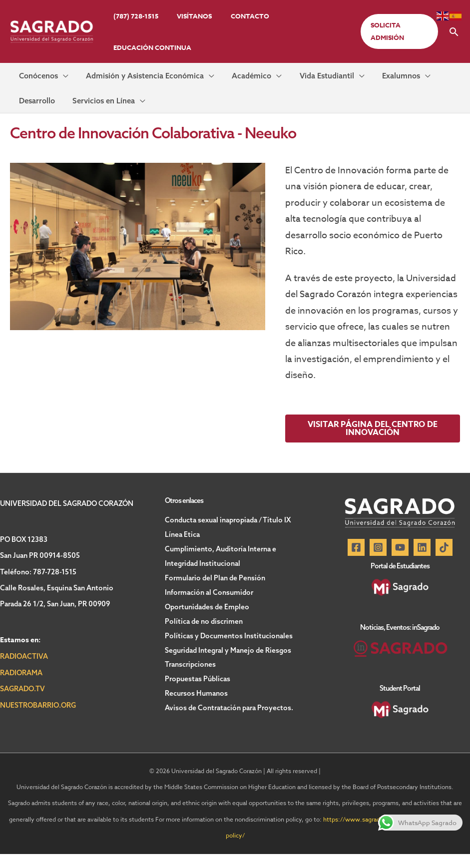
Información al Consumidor (209, 604)
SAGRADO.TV (22, 703)
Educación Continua (149, 47)
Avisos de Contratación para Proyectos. (229, 716)
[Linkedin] (422, 561)
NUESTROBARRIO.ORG (38, 719)
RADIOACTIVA (24, 670)
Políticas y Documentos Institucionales (229, 646)
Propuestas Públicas (198, 688)
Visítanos (186, 16)
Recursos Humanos (196, 702)
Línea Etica (182, 548)
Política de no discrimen (204, 632)
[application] (57, 79)
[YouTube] (400, 561)
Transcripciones (190, 674)
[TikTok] (444, 561)
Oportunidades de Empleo (207, 618)
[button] (397, 31)
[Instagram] (378, 561)
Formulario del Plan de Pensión (215, 590)
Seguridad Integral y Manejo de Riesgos (228, 660)
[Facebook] (356, 561)
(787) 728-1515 (133, 16)
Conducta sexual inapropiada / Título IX (228, 534)
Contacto (235, 16)
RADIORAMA (21, 687)
